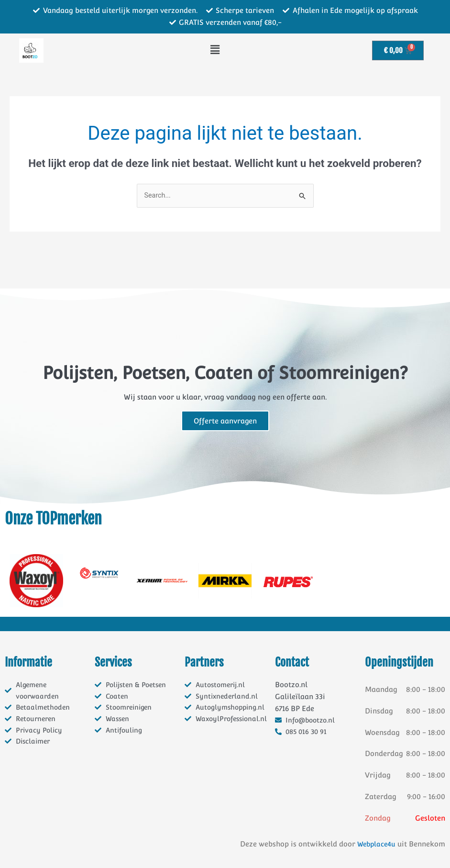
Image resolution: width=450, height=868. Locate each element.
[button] (215, 50)
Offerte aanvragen (225, 421)
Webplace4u (375, 844)
